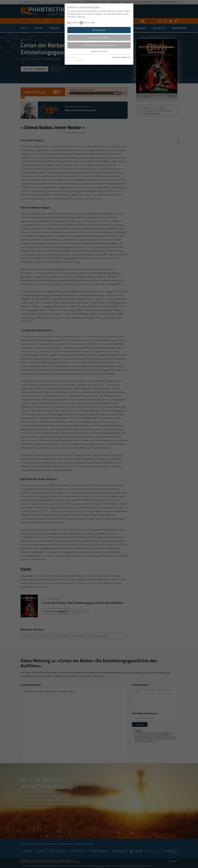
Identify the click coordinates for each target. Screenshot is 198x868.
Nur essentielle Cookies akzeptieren (99, 45)
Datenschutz (126, 57)
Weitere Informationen (99, 51)
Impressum (116, 57)
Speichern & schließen (99, 38)
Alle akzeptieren (99, 30)
